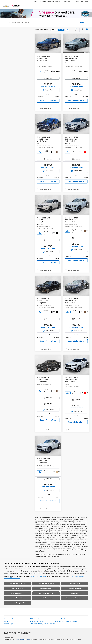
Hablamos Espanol (9, 624)
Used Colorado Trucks (74, 588)
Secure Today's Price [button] (48, 101)
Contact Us (7, 621)
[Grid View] (82, 30)
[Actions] (58, 58)
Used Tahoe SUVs (18, 588)
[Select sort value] (77, 30)
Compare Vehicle (45, 108)
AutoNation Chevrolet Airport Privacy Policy (68, 621)
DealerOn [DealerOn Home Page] (17, 640)
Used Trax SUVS (74, 593)
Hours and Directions (61, 619)
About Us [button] (87, 6)
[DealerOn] (8, 638)
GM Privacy (28, 640)
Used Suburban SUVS (18, 593)
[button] (59, 43)
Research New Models (10, 619)
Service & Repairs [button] (79, 6)
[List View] (87, 30)
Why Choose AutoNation (37, 621)
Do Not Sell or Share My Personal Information (42, 624)
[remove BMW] (54, 30)
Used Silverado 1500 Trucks (18, 583)
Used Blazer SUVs (18, 598)
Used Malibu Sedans (46, 598)
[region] (48, 97)
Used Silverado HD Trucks (46, 583)
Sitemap (22, 640)
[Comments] (48, 78)
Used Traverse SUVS (46, 588)
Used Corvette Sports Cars (18, 603)
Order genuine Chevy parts (39, 576)
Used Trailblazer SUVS (46, 593)
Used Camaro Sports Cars (74, 598)
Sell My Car (71, 6)
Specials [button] (65, 6)
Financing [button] (59, 6)
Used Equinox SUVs (74, 583)
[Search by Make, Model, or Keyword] (43, 22)
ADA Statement (34, 619)
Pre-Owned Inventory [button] (50, 6)
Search (82, 22)
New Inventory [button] (41, 6)
